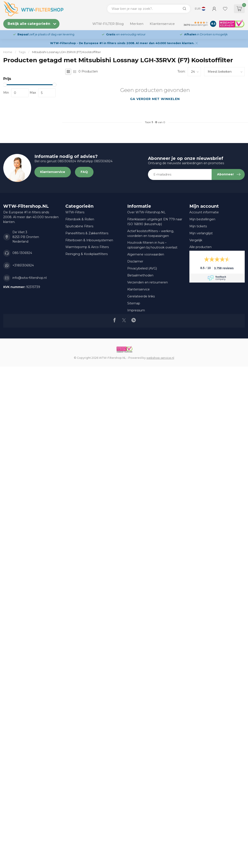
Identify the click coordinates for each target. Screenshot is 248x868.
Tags (22, 52)
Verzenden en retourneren (148, 282)
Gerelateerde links (141, 296)
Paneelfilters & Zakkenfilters (87, 233)
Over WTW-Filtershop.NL (146, 212)
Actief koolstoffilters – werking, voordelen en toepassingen (151, 233)
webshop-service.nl (160, 358)
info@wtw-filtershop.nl (30, 278)
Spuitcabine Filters (79, 226)
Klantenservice (162, 24)
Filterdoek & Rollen (80, 219)
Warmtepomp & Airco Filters (87, 247)
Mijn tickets (198, 226)
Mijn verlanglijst (201, 233)
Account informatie (204, 212)
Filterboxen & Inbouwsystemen (89, 240)
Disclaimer (135, 261)
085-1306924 (22, 253)
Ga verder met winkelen (155, 99)
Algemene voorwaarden (146, 254)
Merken (137, 24)
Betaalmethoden (140, 275)
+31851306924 (23, 265)
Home (8, 52)
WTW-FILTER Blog (108, 24)
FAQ (84, 172)
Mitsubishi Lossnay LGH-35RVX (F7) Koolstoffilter (66, 52)
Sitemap (134, 303)
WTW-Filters (75, 212)
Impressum (136, 310)
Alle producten (200, 247)
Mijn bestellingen (202, 219)
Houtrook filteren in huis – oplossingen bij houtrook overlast (152, 245)
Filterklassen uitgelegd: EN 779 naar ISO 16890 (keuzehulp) (155, 222)
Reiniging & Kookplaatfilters (87, 254)
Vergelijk (196, 240)
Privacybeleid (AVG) (142, 268)
